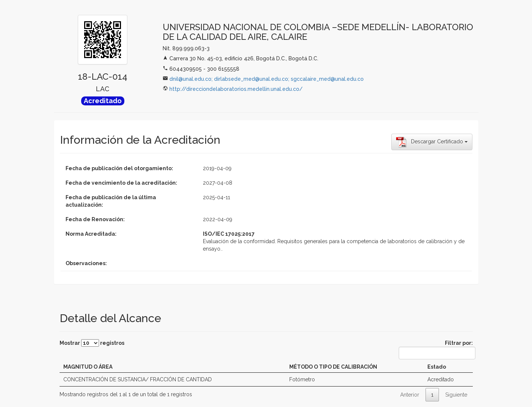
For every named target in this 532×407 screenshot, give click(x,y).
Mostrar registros (92, 343)
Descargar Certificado (432, 142)
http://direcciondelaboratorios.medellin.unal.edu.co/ (236, 89)
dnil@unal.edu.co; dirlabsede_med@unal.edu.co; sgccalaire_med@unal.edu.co (267, 79)
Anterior (410, 395)
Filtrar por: (436, 350)
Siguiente (456, 395)
